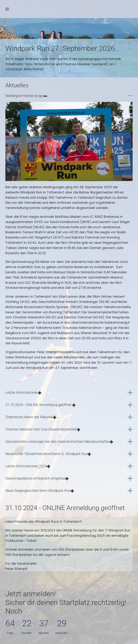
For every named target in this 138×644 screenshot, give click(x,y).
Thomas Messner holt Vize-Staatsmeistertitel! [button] (43, 429)
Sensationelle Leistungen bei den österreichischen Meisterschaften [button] (59, 442)
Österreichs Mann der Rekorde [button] (31, 417)
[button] (7, 9)
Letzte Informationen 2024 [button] (28, 466)
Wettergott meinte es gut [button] (26, 96)
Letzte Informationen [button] (23, 392)
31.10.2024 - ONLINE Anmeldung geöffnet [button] (40, 405)
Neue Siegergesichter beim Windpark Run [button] (40, 491)
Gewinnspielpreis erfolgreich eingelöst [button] (37, 478)
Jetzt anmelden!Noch (66, 602)
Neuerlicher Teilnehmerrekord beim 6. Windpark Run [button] (48, 454)
